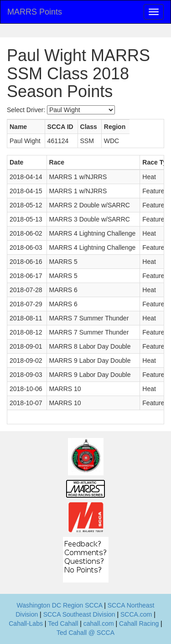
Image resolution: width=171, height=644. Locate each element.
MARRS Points (35, 12)
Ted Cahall (63, 623)
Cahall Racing (139, 623)
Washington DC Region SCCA (60, 605)
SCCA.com (136, 614)
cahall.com (99, 623)
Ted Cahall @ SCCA (85, 633)
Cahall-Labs (26, 623)
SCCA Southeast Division (79, 614)
